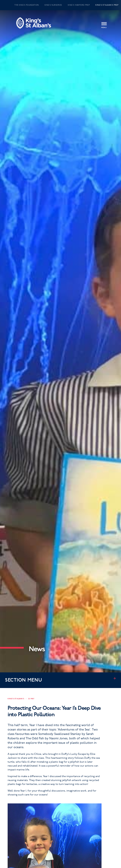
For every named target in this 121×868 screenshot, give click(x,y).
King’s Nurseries (53, 5)
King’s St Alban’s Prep (107, 5)
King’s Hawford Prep (79, 5)
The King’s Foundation (27, 5)
